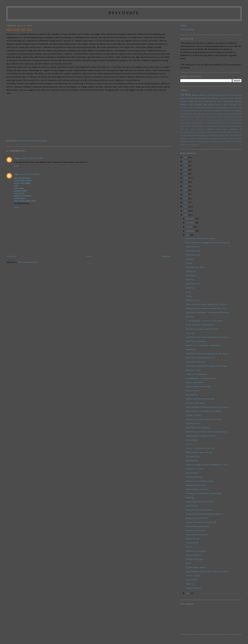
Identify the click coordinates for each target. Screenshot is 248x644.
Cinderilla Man (192, 506)
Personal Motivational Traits (197, 526)
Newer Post (11, 256)
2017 (186, 190)
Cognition (191, 108)
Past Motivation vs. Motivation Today (201, 378)
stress (205, 141)
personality (198, 104)
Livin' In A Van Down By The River (200, 448)
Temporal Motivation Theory (222, 123)
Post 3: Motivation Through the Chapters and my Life (208, 243)
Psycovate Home (187, 29)
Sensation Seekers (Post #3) (197, 518)
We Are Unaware (193, 391)
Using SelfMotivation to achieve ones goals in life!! (207, 571)
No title (189, 296)
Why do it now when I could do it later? (202, 329)
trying (193, 145)
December (191, 218)
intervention (234, 135)
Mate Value (205, 117)
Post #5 (183, 120)
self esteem (198, 141)
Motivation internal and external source (223, 117)
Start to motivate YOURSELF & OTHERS (203, 411)
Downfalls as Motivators (196, 362)
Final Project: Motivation (196, 341)
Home (89, 256)
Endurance (226, 108)
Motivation (190, 98)
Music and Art (210, 101)
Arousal (189, 263)
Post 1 (220, 101)
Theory (188, 126)
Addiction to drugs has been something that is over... (207, 465)
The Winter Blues (193, 456)
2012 (186, 207)
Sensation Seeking (192, 123)
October (190, 227)
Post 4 (199, 120)
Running (218, 120)
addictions (184, 104)
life (188, 138)
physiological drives (187, 141)
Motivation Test (192, 395)
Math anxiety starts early (196, 551)
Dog (205, 108)
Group (200, 111)
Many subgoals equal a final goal (199, 452)
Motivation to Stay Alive (196, 530)
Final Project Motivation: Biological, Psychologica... (207, 366)
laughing (183, 138)
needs (231, 138)
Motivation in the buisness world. (199, 481)
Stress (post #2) (192, 543)
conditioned (210, 129)
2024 (186, 161)
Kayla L (18, 158)
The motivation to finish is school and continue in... (207, 432)
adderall (233, 126)
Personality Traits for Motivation (199, 510)
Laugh (190, 114)
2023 (186, 166)
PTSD (240, 117)
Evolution (234, 108)
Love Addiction (207, 114)
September (191, 231)
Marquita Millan (199, 95)
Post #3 (189, 444)
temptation (227, 141)
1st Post (186, 94)
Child (240, 104)
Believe (226, 104)
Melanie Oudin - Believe (196, 567)
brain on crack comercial (192, 129)
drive (219, 129)
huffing (221, 135)
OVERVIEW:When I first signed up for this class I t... (208, 354)
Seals (224, 120)
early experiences (230, 129)
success (220, 141)
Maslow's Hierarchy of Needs (191, 117)
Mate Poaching (192, 460)
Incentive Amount (230, 111)
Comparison (198, 108)
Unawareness (229, 101)
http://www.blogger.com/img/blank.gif (205, 135)
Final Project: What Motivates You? (200, 358)
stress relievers (212, 141)
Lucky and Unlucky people (232, 114)
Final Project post (193, 251)
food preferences (213, 98)
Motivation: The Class (195, 267)
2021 (186, 174)
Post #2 (189, 547)
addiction (238, 101)
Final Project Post (222, 95)
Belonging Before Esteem (196, 485)
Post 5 (204, 120)
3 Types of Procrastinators (196, 374)
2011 (186, 211)
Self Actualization (232, 120)
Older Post (166, 256)
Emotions (189, 259)
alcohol (239, 126)
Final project (191, 271)
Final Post (210, 95)
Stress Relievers (192, 473)
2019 (186, 182)
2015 (186, 198)
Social (210, 123)
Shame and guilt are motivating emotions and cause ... (208, 407)
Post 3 (194, 120)
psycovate (124, 13)
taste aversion (209, 104)
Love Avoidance (218, 114)
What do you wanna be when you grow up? (203, 419)
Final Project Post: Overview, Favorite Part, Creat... (207, 308)
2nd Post (224, 98)
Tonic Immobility (197, 126)
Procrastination (201, 98)
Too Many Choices (193, 415)
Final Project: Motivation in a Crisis (200, 238)
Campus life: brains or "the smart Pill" (201, 522)
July (188, 235)
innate (227, 135)
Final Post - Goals (193, 370)
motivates (205, 138)
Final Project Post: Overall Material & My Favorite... (207, 337)
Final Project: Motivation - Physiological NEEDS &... (208, 312)
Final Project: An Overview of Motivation (203, 345)
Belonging (233, 104)
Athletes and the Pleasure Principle (200, 399)
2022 (186, 170)
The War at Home (193, 576)
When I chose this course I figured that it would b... (207, 304)
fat (241, 129)
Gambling (190, 497)
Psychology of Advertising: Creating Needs (203, 493)
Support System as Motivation (198, 386)
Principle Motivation (194, 477)
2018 (186, 186)
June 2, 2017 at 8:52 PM (29, 174)
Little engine (197, 114)
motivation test (214, 138)
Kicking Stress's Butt (194, 559)
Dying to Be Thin (193, 539)
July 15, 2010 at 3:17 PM (32, 158)
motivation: (224, 138)
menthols (193, 138)
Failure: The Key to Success (197, 489)
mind (199, 138)
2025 (186, 157)
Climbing (183, 108)
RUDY (188, 563)
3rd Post (231, 98)
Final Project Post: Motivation (198, 428)
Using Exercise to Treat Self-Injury (200, 502)
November (191, 223)
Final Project (191, 275)
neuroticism (238, 138)
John (16, 174)
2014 (186, 203)
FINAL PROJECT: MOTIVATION (200, 325)
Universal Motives (210, 126)
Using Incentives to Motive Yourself (200, 436)
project (188, 292)
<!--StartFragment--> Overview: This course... (205, 321)
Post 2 (188, 120)
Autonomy (219, 104)
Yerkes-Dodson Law (223, 126)
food (191, 104)
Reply (17, 166)
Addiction (190, 584)
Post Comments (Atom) (28, 262)
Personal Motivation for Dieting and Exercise (204, 514)
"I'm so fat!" (191, 333)
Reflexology (211, 120)
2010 (186, 215)
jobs (240, 135)
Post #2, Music (192, 580)
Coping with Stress (195, 101)
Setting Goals (203, 123)
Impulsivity (219, 111)
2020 (186, 178)
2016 (186, 194)
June (188, 593)
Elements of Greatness (214, 108)
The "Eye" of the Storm (195, 403)
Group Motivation (209, 111)
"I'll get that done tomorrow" (197, 534)
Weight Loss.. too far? (195, 469)
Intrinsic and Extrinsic (195, 382)
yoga (197, 145)
